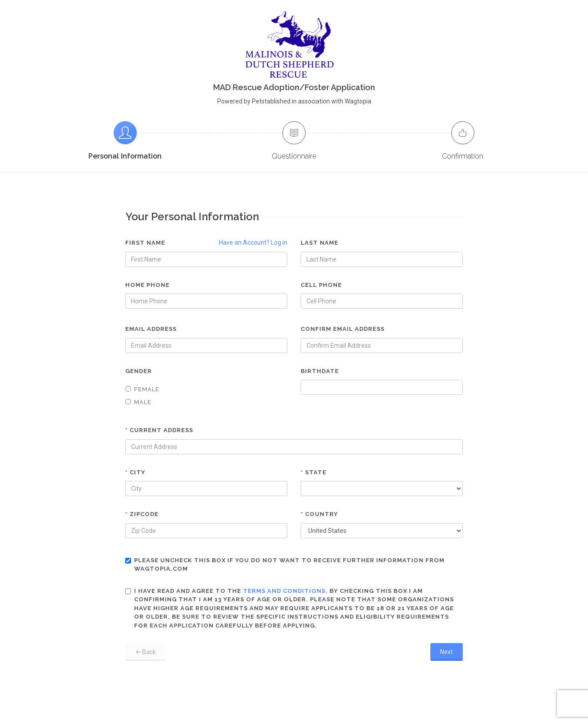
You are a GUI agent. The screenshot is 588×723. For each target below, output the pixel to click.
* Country (319, 514)
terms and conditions (284, 591)
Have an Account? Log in (253, 242)
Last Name (320, 243)
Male (138, 402)
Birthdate (320, 371)
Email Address (151, 329)
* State (314, 472)
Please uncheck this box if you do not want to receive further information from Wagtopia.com (285, 565)
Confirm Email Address (343, 329)
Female (142, 389)
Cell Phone (321, 285)
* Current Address (159, 430)
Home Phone (147, 285)
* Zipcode (142, 514)
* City (135, 472)
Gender (139, 371)
